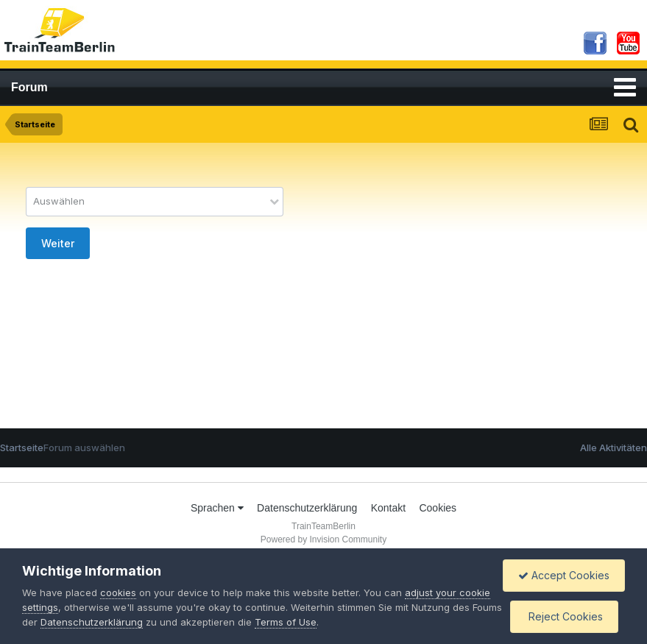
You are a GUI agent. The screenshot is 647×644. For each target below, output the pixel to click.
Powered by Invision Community (323, 539)
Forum (29, 87)
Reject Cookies (564, 616)
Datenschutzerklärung (307, 508)
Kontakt (388, 508)
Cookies (438, 508)
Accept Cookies (564, 575)
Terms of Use (286, 622)
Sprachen (217, 508)
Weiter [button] (58, 243)
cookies (118, 592)
